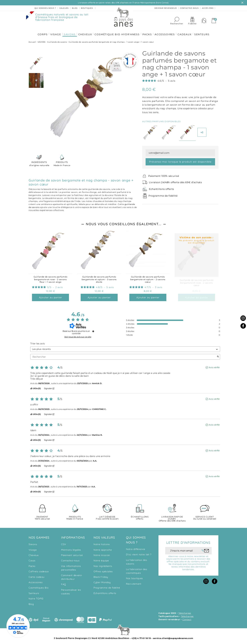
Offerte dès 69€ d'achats (172, 518)
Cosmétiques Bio (39, 586)
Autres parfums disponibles (161, 120)
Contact (187, 618)
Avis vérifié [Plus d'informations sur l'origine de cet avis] (214, 366)
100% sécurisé (42, 517)
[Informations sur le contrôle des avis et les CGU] (93, 330)
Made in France (62, 162)
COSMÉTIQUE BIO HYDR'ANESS (117, 32)
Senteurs (34, 592)
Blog (31, 603)
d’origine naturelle (39, 162)
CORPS (41, 32)
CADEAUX (186, 32)
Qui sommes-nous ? (45, 8)
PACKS (148, 32)
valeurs (64, 8)
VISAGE (54, 32)
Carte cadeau (36, 576)
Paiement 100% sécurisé (164, 175)
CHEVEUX (85, 32)
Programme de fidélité (163, 194)
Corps (32, 559)
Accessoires (36, 581)
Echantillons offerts (161, 188)
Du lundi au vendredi (205, 517)
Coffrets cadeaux (39, 570)
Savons (33, 543)
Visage (33, 548)
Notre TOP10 (36, 597)
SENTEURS (204, 32)
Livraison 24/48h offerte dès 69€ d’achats (175, 181)
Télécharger (185, 612)
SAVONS (69, 32)
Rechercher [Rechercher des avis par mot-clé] (123, 356)
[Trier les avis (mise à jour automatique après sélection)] (125, 348)
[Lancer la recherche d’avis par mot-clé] (218, 355)
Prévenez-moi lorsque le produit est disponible (180, 160)
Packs (32, 565)
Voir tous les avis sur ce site (78, 335)
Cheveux (34, 554)
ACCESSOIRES (166, 32)
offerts (140, 517)
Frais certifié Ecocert (107, 517)
